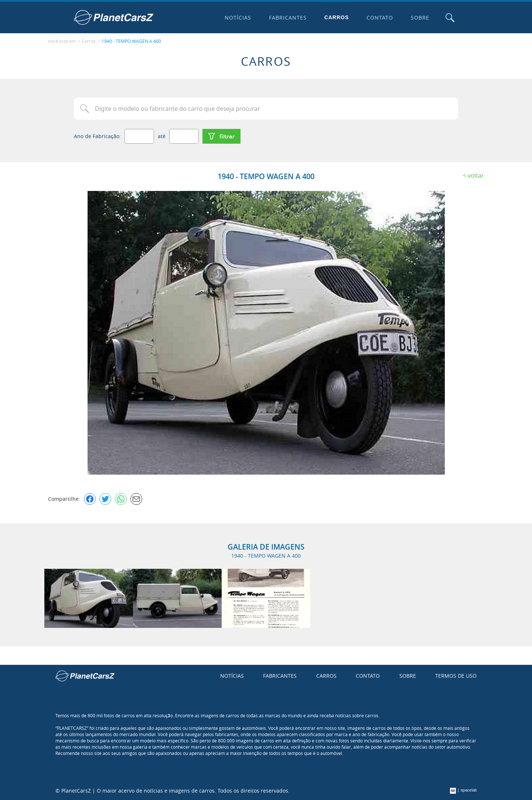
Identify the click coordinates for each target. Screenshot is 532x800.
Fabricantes (288, 18)
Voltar (476, 175)
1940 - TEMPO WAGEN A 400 (131, 41)
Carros (337, 17)
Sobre (420, 18)
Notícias (238, 18)
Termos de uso (456, 676)
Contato (380, 18)
